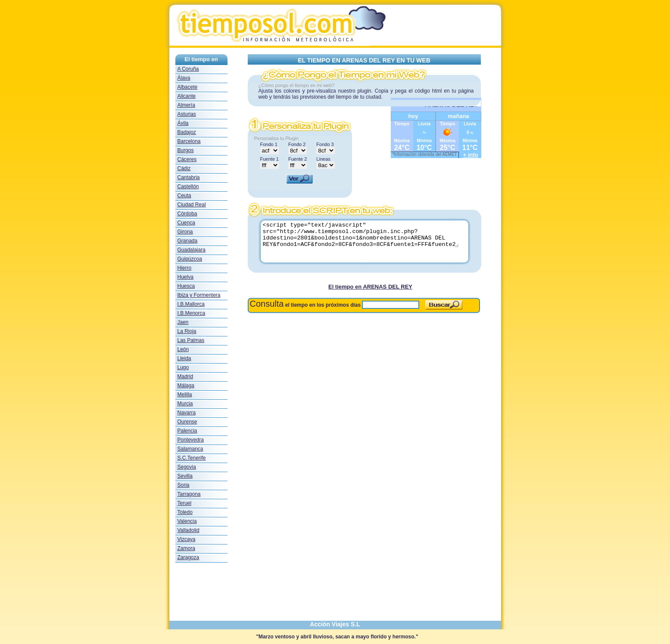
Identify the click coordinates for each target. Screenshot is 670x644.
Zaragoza (189, 557)
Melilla (185, 395)
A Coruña (188, 69)
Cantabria (189, 177)
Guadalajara (192, 250)
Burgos (186, 150)
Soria (184, 485)
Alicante (187, 96)
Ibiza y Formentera (199, 295)
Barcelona (189, 141)
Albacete (188, 87)
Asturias (187, 114)
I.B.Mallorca (191, 304)
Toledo (185, 512)
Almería (186, 105)
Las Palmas (191, 340)
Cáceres (187, 159)
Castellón (188, 187)
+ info (471, 155)
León (183, 349)
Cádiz (184, 168)
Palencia (187, 431)
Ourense (187, 422)
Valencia (187, 521)
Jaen (183, 322)
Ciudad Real (192, 205)
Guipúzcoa (190, 259)
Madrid (185, 376)
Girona (185, 232)
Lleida (184, 358)
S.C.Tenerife (192, 458)
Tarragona (189, 494)
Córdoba (187, 214)
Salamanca (190, 449)
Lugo (183, 367)
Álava (184, 78)
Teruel (185, 503)
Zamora (186, 548)
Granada (188, 241)
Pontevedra (191, 440)
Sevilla (185, 476)
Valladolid (189, 530)
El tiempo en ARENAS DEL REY (370, 287)
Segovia (187, 467)
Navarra (187, 413)
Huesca (186, 286)
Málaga (186, 386)
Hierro (185, 268)
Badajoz (187, 132)
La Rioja (187, 331)
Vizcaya (187, 539)
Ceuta (184, 196)
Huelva (185, 277)
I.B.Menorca (192, 313)
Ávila (183, 123)
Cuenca (186, 223)
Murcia (185, 404)
